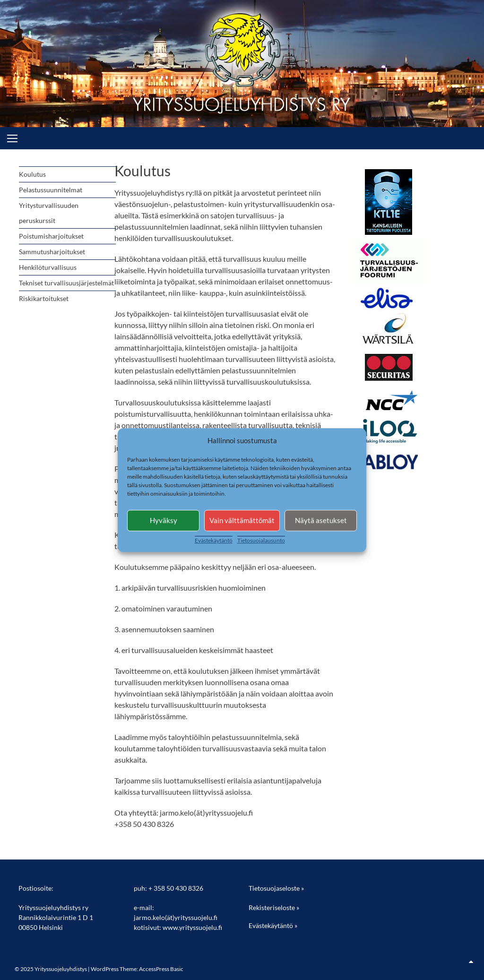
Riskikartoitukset (44, 298)
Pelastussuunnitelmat (51, 190)
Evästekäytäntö (214, 540)
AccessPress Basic (161, 969)
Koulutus (32, 174)
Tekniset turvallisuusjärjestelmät (66, 283)
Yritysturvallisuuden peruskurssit (49, 213)
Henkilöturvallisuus (48, 267)
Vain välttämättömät (242, 520)
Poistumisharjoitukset (51, 236)
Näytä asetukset (321, 520)
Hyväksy (164, 520)
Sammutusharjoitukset (52, 252)
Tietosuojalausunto (261, 540)
